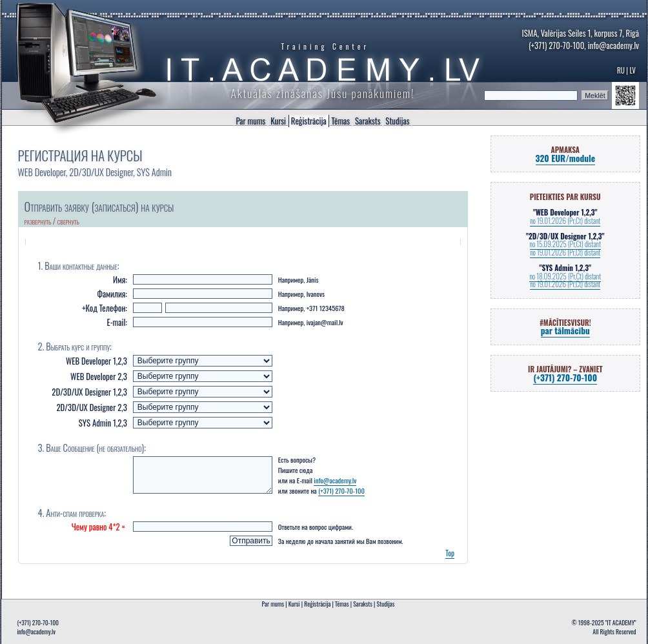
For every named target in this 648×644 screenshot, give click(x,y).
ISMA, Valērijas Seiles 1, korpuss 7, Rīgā (581, 33)
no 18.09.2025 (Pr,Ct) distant (565, 276)
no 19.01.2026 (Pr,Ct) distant (565, 221)
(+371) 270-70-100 (556, 45)
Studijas (397, 121)
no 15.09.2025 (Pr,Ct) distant (565, 244)
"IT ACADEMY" (621, 623)
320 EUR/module (565, 158)
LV (633, 70)
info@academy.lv (613, 45)
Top (450, 561)
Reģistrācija (309, 121)
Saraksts (368, 121)
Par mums (251, 121)
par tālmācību (565, 330)
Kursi (278, 121)
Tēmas (341, 121)
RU (621, 70)
